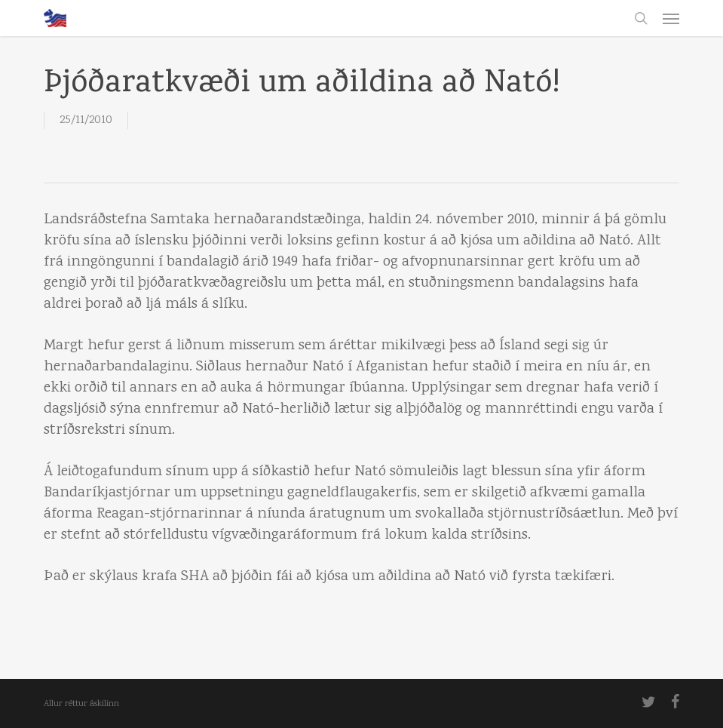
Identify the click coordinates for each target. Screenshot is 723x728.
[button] (671, 18)
